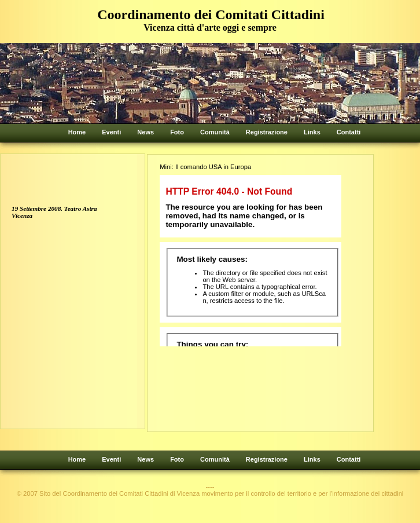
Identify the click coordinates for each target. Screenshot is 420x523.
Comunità (215, 132)
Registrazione (267, 132)
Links (312, 132)
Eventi (111, 132)
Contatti (349, 132)
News (145, 132)
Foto (177, 132)
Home (77, 132)
